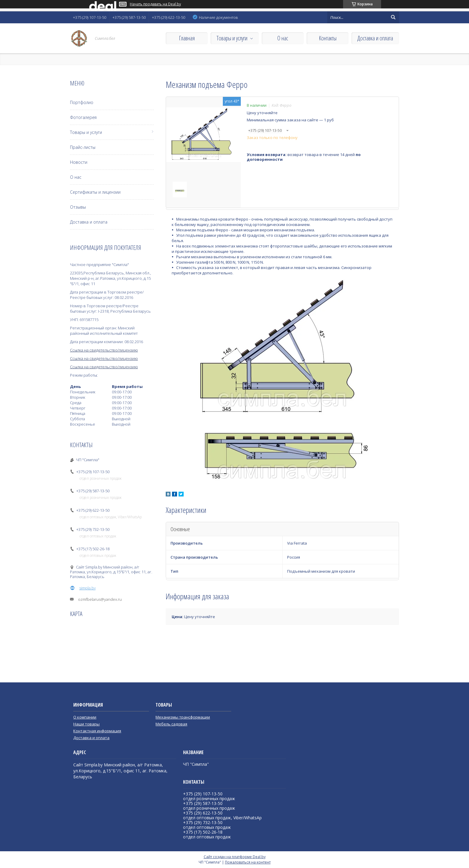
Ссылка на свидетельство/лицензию (104, 350)
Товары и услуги (232, 38)
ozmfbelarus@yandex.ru (100, 599)
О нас (283, 38)
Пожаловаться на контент (248, 862)
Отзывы (78, 207)
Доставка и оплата (375, 38)
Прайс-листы (83, 147)
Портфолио (82, 102)
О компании (85, 717)
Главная (187, 38)
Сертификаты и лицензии (95, 192)
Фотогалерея (83, 117)
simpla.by (87, 588)
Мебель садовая (171, 724)
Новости (79, 162)
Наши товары (86, 724)
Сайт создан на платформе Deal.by (235, 857)
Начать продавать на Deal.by (155, 4)
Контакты (328, 38)
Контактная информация (97, 731)
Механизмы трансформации (183, 717)
